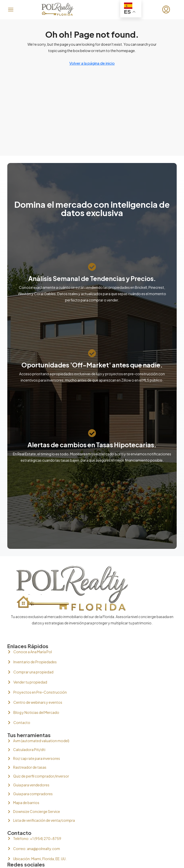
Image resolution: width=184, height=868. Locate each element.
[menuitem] (166, 10)
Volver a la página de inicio (92, 63)
